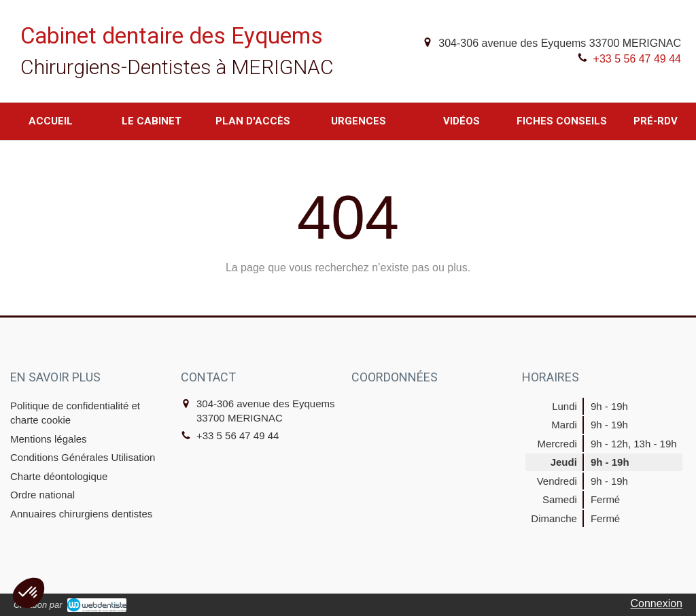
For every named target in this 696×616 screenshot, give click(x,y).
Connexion (657, 603)
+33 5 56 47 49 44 (637, 59)
